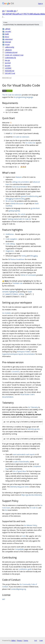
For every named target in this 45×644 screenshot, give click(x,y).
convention (16, 372)
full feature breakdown (16, 259)
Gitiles (13, 640)
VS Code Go (34, 508)
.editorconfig (10, 47)
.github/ (8, 29)
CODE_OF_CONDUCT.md (14, 55)
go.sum (8, 65)
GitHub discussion (17, 203)
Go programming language (23, 97)
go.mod (8, 63)
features (19, 177)
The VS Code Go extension (12, 95)
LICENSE (8, 68)
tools (24, 536)
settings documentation (21, 182)
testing (24, 256)
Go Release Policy (30, 525)
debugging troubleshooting (15, 199)
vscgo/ (7, 44)
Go (11, 133)
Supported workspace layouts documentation (19, 354)
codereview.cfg (10, 58)
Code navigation (11, 239)
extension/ (9, 39)
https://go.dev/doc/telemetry (32, 495)
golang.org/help (14, 211)
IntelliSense (10, 234)
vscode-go (11, 11)
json (41, 640)
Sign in (40, 4)
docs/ (7, 37)
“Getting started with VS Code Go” (19, 219)
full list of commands (28, 275)
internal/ (8, 42)
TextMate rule (17, 283)
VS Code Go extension (21, 137)
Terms (26, 640)
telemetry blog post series (20, 487)
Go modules (7, 313)
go (3, 11)
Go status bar (30, 143)
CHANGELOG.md (11, 52)
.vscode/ (8, 31)
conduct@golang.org (18, 589)
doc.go (7, 60)
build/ (7, 34)
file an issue (10, 201)
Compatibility (19, 549)
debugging (34, 256)
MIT (4, 599)
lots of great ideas (19, 471)
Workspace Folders (24, 352)
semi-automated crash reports (24, 454)
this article (22, 214)
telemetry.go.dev (34, 429)
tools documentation (20, 187)
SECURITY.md (10, 73)
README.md (10, 71)
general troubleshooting (30, 196)
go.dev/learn (35, 208)
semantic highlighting (10, 292)
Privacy (19, 640)
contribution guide (25, 569)
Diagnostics (10, 251)
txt (36, 640)
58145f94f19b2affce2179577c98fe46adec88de (24, 14)
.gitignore (8, 50)
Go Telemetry (33, 407)
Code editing (10, 244)
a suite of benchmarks (21, 462)
